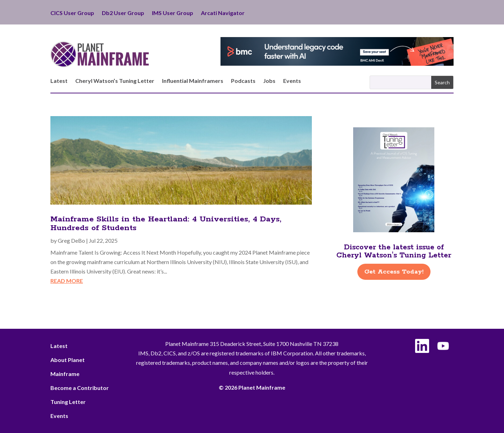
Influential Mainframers (193, 81)
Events (292, 81)
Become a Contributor (80, 388)
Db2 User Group (123, 13)
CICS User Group (72, 13)
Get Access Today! (394, 272)
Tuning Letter (68, 402)
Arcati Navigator (223, 13)
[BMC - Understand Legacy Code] (337, 63)
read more (67, 281)
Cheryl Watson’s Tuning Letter (115, 81)
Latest (59, 81)
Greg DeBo (71, 240)
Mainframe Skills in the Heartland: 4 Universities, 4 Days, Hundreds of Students (166, 224)
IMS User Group (173, 13)
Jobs (269, 81)
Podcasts (243, 81)
